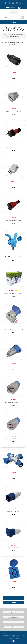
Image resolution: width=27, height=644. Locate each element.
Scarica (14, 3)
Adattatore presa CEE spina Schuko (13, 366)
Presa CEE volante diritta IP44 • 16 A (13, 548)
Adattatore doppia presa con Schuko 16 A (13, 293)
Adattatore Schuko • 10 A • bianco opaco (13, 184)
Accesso (21, 3)
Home (6, 3)
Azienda (10, 3)
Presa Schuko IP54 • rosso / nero (13, 220)
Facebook (14, 641)
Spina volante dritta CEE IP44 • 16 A (13, 511)
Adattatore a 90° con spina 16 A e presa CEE (13, 330)
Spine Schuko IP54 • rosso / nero (13, 148)
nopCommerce (16, 639)
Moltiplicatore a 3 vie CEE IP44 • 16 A (13, 475)
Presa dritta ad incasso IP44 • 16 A (13, 584)
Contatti (17, 3)
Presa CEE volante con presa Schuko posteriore (13, 257)
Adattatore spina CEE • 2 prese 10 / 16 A (13, 439)
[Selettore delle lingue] (14, 13)
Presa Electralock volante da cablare (13, 75)
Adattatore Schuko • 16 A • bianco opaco (13, 111)
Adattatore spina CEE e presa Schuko (13, 402)
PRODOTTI (5, 34)
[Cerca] (12, 18)
